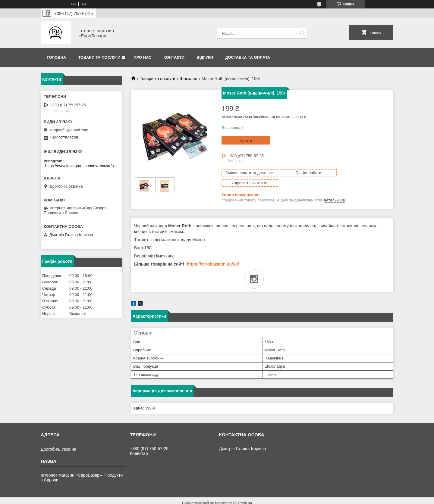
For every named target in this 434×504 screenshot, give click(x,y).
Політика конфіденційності (285, 498)
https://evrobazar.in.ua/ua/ (213, 254)
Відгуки (205, 57)
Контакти (174, 57)
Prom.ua (245, 493)
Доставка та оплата (248, 57)
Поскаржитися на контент (238, 498)
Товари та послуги (99, 57)
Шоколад (189, 79)
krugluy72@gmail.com (69, 130)
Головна (56, 57)
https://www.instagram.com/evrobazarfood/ (82, 166)
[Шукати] (302, 33)
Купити (246, 140)
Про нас (142, 57)
